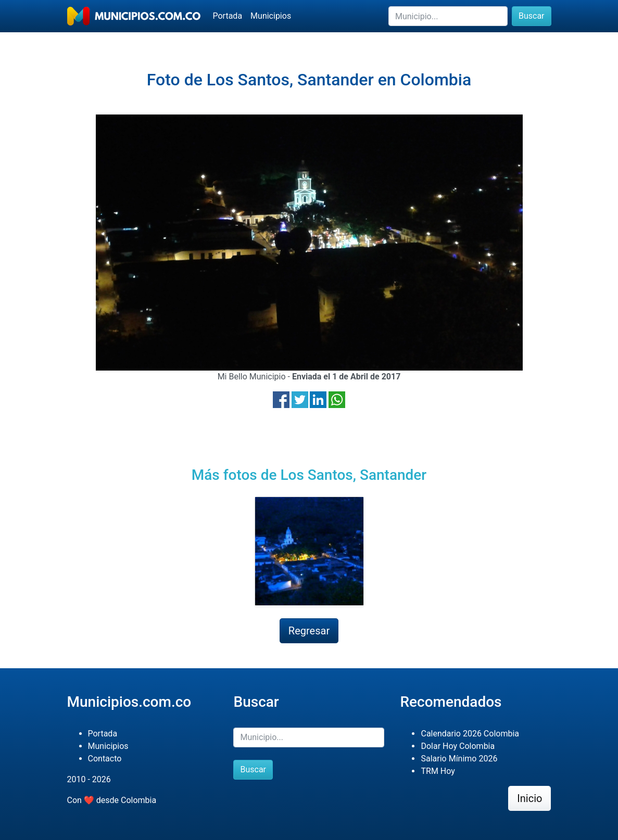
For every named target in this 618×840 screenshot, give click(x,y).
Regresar (309, 631)
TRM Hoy (438, 771)
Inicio (529, 798)
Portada (228, 16)
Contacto (105, 759)
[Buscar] (448, 16)
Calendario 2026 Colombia (470, 734)
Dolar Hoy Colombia (458, 746)
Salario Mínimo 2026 (459, 759)
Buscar (532, 16)
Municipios (271, 16)
